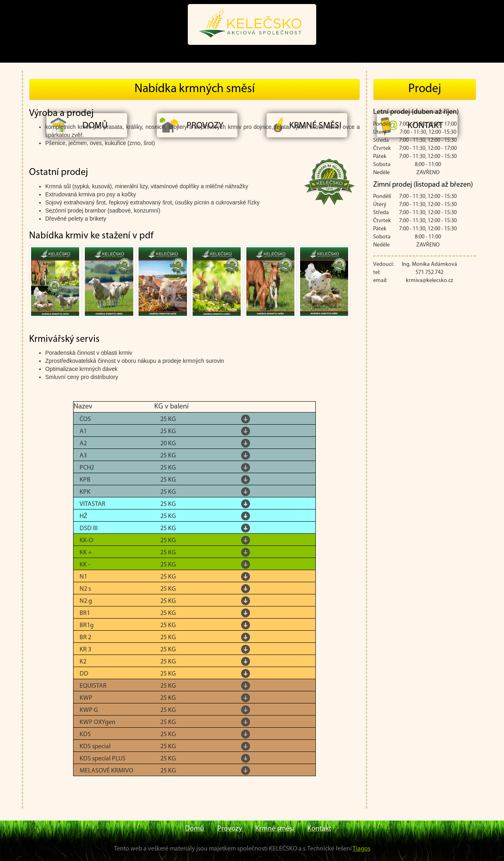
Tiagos (361, 849)
